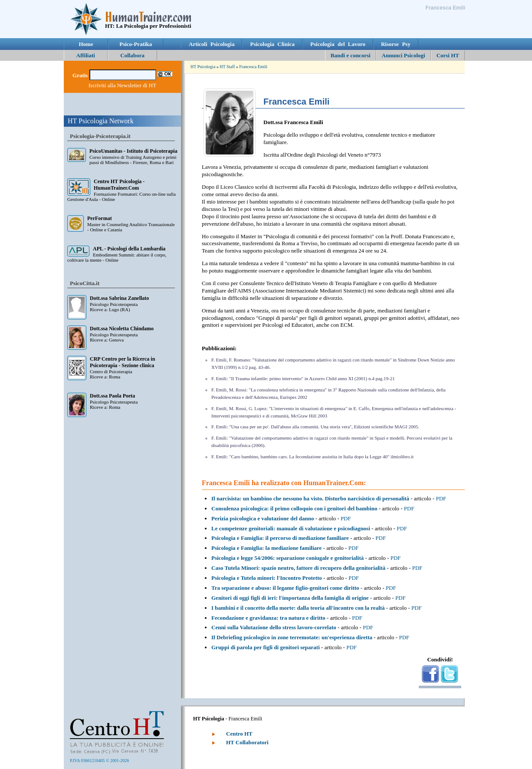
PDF (441, 498)
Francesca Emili (253, 67)
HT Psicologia (203, 67)
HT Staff (227, 67)
